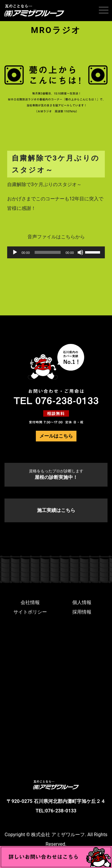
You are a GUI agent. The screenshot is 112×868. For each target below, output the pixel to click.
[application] (56, 252)
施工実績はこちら (56, 510)
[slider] (48, 252)
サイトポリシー (30, 612)
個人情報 (82, 602)
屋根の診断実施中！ (56, 474)
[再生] (15, 252)
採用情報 (82, 612)
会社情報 (30, 602)
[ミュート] (80, 252)
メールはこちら (56, 436)
